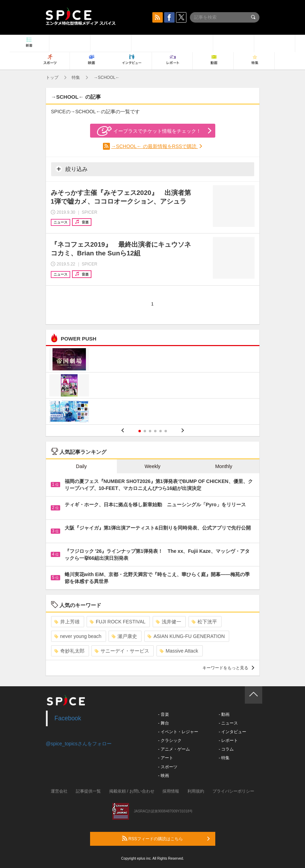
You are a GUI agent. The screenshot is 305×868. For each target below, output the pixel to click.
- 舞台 (164, 723)
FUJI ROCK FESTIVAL (118, 622)
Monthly (224, 466)
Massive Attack (179, 651)
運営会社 (59, 791)
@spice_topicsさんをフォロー (79, 744)
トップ (52, 77)
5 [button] (160, 431)
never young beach (78, 636)
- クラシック (170, 740)
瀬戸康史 (124, 636)
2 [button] (145, 431)
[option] (153, 386)
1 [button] (140, 431)
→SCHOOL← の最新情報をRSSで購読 (155, 146)
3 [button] (150, 431)
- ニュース (228, 723)
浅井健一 (168, 622)
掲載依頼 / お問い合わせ (132, 791)
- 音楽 (164, 714)
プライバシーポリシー (233, 791)
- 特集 (224, 758)
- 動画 (224, 714)
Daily (81, 466)
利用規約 (196, 791)
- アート (166, 758)
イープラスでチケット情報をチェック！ (149, 131)
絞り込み (72, 169)
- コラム (226, 749)
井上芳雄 (67, 622)
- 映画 (164, 776)
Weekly (153, 466)
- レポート (228, 740)
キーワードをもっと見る (228, 668)
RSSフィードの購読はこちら (166, 838)
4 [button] (155, 431)
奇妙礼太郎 (69, 651)
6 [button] (166, 431)
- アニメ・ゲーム (174, 749)
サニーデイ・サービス (122, 651)
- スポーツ (168, 767)
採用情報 (171, 791)
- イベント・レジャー (178, 732)
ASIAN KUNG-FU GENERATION (186, 636)
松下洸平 (204, 622)
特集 (76, 77)
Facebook (68, 718)
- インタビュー (232, 732)
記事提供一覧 (88, 791)
